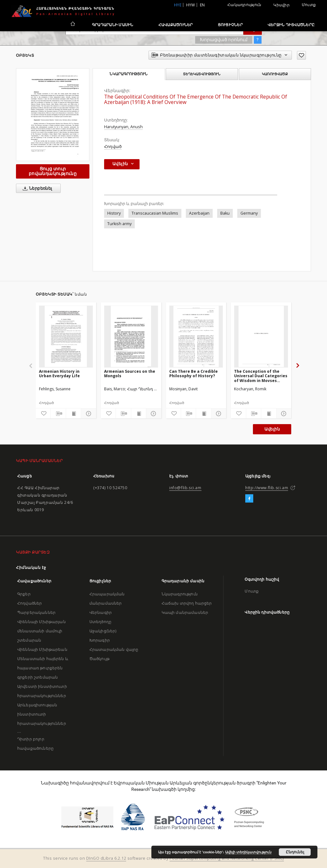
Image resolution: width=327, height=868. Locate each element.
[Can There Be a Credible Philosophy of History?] (196, 336)
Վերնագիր (101, 612)
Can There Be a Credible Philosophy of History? (194, 374)
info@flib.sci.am (185, 488)
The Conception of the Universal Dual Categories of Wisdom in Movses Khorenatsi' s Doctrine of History (261, 376)
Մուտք (309, 5)
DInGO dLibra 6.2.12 (106, 858)
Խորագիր (100, 640)
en (202, 5)
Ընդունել (295, 852)
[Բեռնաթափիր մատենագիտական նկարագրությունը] (58, 414)
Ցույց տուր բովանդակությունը (53, 171)
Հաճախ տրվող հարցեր (187, 603)
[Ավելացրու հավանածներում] (301, 55)
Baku (225, 213)
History (114, 213)
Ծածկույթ (99, 659)
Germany (249, 213)
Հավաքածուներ (176, 25)
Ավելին (272, 429)
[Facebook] (249, 499)
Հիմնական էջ (31, 567)
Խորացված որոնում (224, 40)
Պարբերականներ (36, 612)
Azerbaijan (199, 213)
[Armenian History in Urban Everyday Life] (66, 336)
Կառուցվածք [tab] (275, 74)
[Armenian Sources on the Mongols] (131, 336)
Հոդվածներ (30, 603)
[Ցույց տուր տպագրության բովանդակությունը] (73, 414)
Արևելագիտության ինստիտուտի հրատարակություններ (42, 714)
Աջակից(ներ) (103, 631)
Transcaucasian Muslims (155, 213)
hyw (191, 5)
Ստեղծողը (100, 622)
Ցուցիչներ (230, 25)
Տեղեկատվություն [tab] (202, 74)
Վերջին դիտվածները (291, 25)
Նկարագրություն (180, 594)
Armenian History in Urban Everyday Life (59, 374)
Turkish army (119, 224)
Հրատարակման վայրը (114, 649)
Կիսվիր (281, 5)
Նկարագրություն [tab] (129, 74)
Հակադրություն (244, 5)
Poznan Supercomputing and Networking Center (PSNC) (227, 858)
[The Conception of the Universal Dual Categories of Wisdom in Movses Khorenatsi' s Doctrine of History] (261, 336)
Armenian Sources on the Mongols (130, 374)
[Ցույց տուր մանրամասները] (87, 414)
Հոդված (113, 147)
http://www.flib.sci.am (267, 488)
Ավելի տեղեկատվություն (248, 852)
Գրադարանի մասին (113, 25)
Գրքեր (24, 594)
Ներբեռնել (36, 188)
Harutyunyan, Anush (123, 127)
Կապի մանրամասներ (185, 612)
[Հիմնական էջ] (72, 25)
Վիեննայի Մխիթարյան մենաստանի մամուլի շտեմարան (42, 631)
